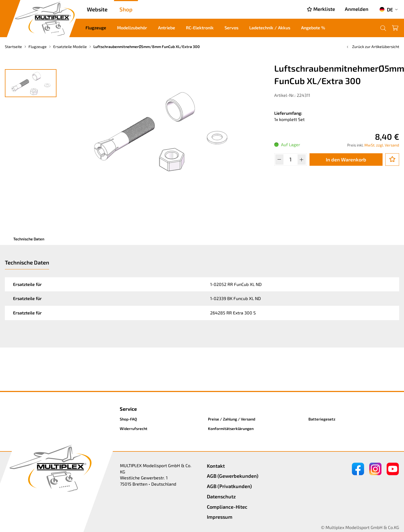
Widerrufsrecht (134, 429)
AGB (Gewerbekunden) (233, 476)
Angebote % (313, 28)
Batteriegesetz (322, 419)
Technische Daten (29, 239)
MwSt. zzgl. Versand (382, 145)
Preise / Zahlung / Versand (232, 419)
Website (97, 9)
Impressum (220, 517)
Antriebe (167, 28)
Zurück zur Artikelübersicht (372, 47)
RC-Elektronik (200, 28)
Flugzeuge (96, 28)
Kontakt (216, 466)
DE (386, 9)
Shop (126, 9)
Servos (231, 28)
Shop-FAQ (128, 419)
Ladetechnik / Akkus (270, 28)
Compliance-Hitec (227, 507)
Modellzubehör (132, 28)
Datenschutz (221, 496)
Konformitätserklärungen (231, 429)
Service (128, 409)
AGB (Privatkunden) (229, 486)
